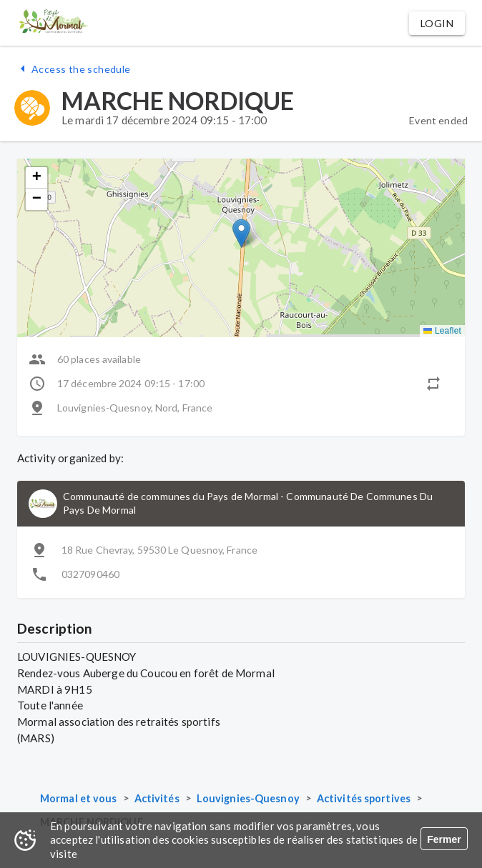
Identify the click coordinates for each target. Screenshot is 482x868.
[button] (437, 23)
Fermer (444, 839)
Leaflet (442, 331)
